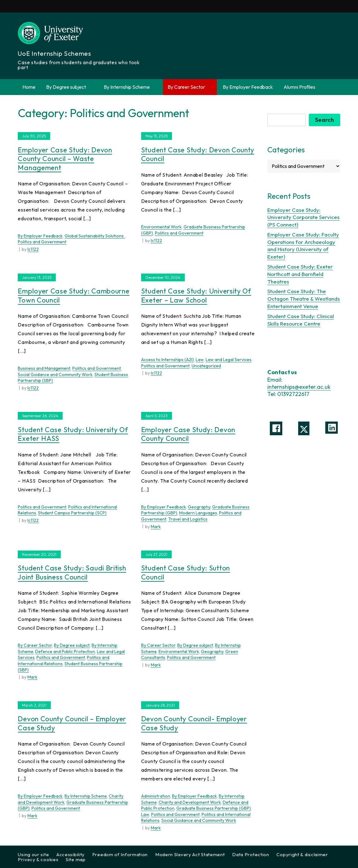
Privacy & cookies (38, 859)
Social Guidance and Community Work (55, 374)
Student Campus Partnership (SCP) (72, 513)
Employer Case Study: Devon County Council (188, 434)
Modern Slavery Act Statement (190, 854)
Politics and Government (42, 242)
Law (200, 360)
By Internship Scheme (130, 87)
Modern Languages (198, 513)
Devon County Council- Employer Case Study (194, 723)
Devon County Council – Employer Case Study (72, 723)
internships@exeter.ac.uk (299, 387)
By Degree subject (70, 87)
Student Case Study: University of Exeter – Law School (196, 296)
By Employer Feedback (248, 87)
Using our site (33, 854)
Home (29, 87)
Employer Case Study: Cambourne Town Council (74, 296)
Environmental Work (161, 227)
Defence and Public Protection (65, 651)
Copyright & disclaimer (302, 854)
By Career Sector (190, 87)
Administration (156, 796)
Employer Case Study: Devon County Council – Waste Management (65, 159)
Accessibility (71, 854)
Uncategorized (206, 366)
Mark (156, 527)
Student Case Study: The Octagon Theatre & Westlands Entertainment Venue (304, 299)
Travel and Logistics (188, 519)
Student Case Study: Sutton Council (186, 572)
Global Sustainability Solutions (95, 236)
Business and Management (44, 368)
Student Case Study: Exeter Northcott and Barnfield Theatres (300, 274)
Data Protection (251, 854)
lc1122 (33, 249)
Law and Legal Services (229, 360)
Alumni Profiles (299, 87)
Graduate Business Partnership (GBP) (214, 808)
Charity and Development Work (190, 802)
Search (325, 120)
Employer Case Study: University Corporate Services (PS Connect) (303, 217)
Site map (76, 859)
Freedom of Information (120, 854)
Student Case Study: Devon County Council (198, 154)
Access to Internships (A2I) (167, 360)
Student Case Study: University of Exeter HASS (73, 434)
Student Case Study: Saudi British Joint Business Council (72, 572)
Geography (199, 507)
